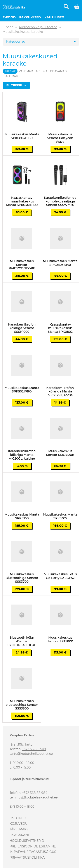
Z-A (45, 71)
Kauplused (54, 17)
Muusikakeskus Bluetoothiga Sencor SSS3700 (22, 578)
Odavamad (58, 71)
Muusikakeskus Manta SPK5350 (22, 516)
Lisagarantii (20, 835)
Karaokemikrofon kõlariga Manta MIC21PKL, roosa (60, 392)
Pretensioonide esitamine (33, 846)
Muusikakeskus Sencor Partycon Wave (60, 138)
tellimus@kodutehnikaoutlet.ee (34, 797)
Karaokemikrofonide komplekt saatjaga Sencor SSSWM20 (60, 201)
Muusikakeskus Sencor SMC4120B (60, 453)
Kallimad (11, 76)
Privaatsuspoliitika (27, 858)
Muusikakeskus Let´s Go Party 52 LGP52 (60, 576)
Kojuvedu (19, 824)
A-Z (38, 71)
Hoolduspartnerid (27, 841)
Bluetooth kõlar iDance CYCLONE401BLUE (22, 641)
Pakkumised (30, 17)
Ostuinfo (18, 818)
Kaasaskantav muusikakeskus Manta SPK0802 (60, 328)
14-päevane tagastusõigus (33, 852)
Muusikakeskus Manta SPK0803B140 (60, 263)
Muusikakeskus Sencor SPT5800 (60, 640)
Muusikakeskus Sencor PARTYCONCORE (22, 265)
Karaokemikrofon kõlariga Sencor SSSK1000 (22, 328)
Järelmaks (19, 829)
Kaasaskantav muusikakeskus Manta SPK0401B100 (22, 201)
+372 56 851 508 (34, 749)
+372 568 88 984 (35, 793)
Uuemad (10, 71)
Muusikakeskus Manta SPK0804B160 (22, 136)
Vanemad (26, 71)
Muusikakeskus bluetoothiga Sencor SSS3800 (22, 705)
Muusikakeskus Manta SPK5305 (60, 516)
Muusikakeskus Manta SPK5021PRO (22, 390)
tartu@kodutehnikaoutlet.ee (31, 754)
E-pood (9, 17)
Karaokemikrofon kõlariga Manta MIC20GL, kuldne (22, 455)
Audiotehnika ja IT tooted (38, 27)
